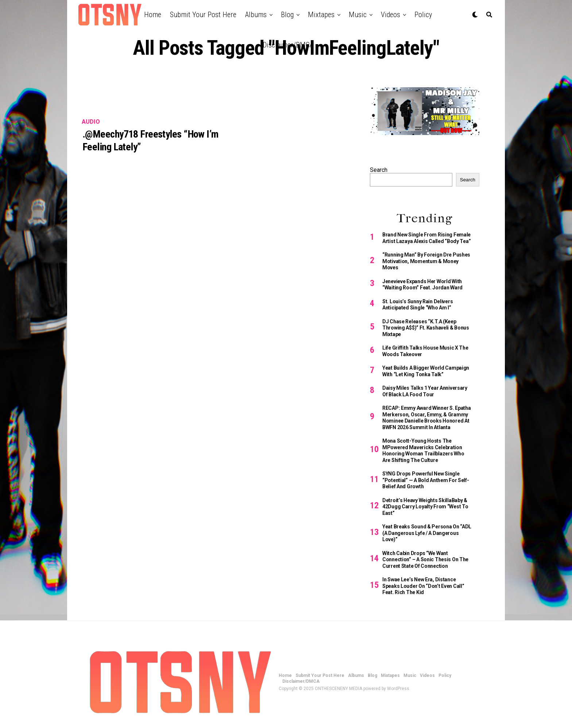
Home (153, 15)
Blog (287, 15)
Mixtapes (321, 15)
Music (358, 15)
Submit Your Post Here (203, 15)
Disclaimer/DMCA (288, 45)
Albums (256, 15)
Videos (391, 15)
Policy (423, 15)
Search (379, 170)
